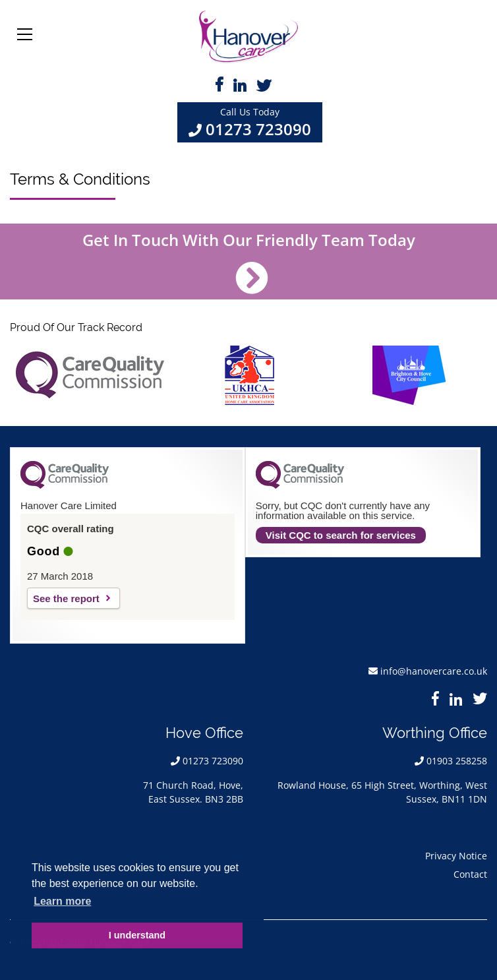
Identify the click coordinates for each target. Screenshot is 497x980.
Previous (26, 375)
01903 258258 (457, 761)
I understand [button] (137, 935)
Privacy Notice (456, 856)
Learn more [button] (62, 901)
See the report (66, 598)
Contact (470, 874)
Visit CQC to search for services (341, 535)
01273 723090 (258, 129)
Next (471, 375)
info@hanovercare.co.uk (434, 671)
